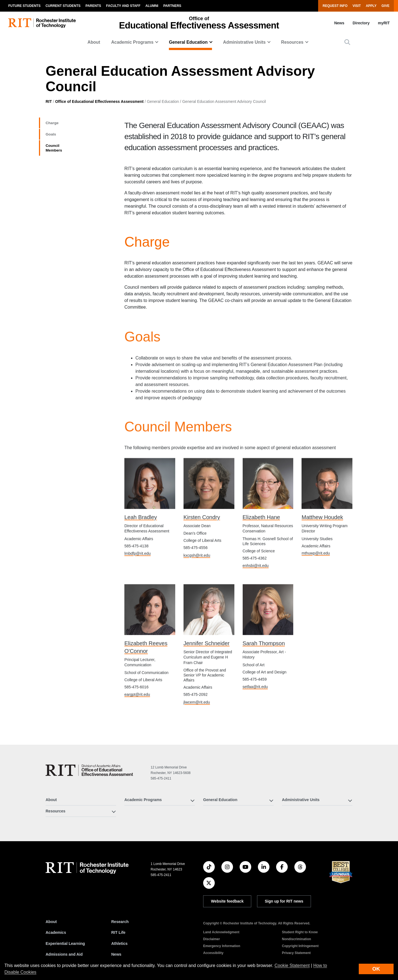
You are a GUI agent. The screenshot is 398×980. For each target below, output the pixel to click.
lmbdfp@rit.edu (138, 574)
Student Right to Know (300, 932)
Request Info (335, 6)
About (94, 42)
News (339, 23)
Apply (371, 6)
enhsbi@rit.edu (256, 586)
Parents (93, 6)
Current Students (63, 6)
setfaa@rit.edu (255, 707)
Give (385, 6)
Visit (357, 6)
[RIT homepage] (42, 23)
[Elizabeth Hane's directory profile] (268, 504)
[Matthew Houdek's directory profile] (327, 504)
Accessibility (213, 953)
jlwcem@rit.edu (197, 722)
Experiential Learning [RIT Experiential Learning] (65, 943)
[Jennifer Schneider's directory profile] (209, 630)
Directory (361, 23)
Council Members (69, 151)
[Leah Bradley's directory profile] (150, 504)
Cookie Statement (292, 965)
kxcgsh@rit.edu (197, 575)
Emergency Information (222, 946)
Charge (55, 124)
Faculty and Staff (123, 6)
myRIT (384, 23)
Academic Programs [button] (132, 42)
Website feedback (227, 901)
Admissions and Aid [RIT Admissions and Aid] (64, 954)
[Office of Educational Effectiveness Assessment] (89, 770)
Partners (172, 6)
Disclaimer (212, 939)
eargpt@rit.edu (137, 715)
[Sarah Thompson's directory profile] (268, 630)
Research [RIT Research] (120, 922)
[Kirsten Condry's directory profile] (209, 504)
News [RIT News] (116, 954)
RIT (49, 101)
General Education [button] (188, 42)
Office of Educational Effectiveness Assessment (99, 101)
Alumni (152, 6)
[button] (347, 42)
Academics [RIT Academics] (56, 932)
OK (376, 969)
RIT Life (118, 932)
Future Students (24, 6)
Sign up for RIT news (284, 901)
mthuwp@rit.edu (316, 573)
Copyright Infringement (300, 946)
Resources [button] (292, 42)
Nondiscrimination (296, 939)
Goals (53, 138)
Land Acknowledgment (221, 932)
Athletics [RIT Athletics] (120, 943)
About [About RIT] (51, 922)
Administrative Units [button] (244, 42)
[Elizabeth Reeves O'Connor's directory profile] (150, 630)
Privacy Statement (296, 953)
